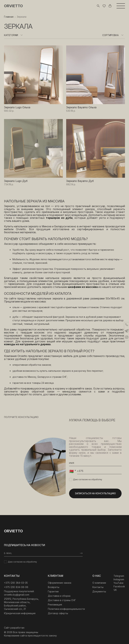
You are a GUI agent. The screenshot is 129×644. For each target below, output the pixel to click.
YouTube (119, 583)
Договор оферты (58, 613)
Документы (99, 591)
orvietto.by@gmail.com (17, 595)
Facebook (119, 586)
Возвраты (54, 587)
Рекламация (55, 605)
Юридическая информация (20, 613)
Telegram (119, 576)
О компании (99, 583)
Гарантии (53, 591)
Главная (9, 17)
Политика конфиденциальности (66, 609)
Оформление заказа (60, 583)
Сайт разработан (14, 628)
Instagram (119, 579)
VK (115, 590)
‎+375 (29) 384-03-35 (16, 583)
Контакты (98, 587)
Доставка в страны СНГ (62, 600)
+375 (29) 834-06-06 (16, 587)
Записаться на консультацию (95, 493)
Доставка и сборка (59, 596)
